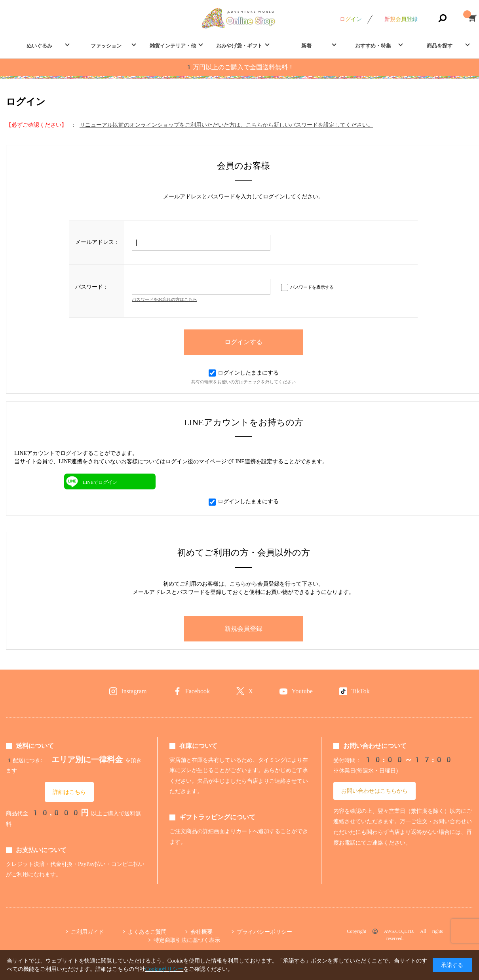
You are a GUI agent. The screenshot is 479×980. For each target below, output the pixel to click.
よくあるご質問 (147, 932)
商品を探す (440, 46)
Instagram (134, 691)
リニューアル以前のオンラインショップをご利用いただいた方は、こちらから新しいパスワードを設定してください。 (226, 125)
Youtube (302, 691)
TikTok (360, 691)
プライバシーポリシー (264, 932)
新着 (306, 46)
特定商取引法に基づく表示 (187, 940)
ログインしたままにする (244, 373)
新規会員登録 (401, 19)
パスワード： (92, 287)
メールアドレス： (97, 242)
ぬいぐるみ (39, 46)
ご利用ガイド (87, 932)
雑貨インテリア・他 (173, 46)
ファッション (106, 46)
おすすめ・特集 (373, 46)
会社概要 (201, 932)
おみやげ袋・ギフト (239, 46)
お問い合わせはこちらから (374, 791)
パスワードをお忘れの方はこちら (164, 300)
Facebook (198, 691)
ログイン (351, 19)
